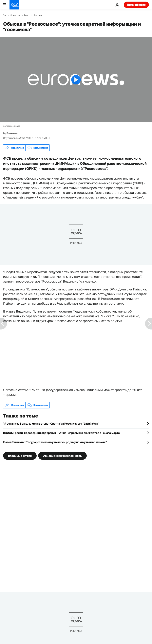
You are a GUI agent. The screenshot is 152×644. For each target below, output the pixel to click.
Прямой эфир (136, 5)
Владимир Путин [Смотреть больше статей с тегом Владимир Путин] (20, 456)
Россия (38, 15)
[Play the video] (76, 80)
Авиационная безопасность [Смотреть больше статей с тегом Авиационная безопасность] (62, 456)
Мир (27, 15)
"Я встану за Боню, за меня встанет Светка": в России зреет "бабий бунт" (51, 424)
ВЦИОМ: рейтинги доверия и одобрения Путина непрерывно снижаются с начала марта (61, 433)
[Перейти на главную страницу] (14, 5)
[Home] (4, 15)
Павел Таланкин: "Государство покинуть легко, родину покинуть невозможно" (55, 442)
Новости (15, 15)
